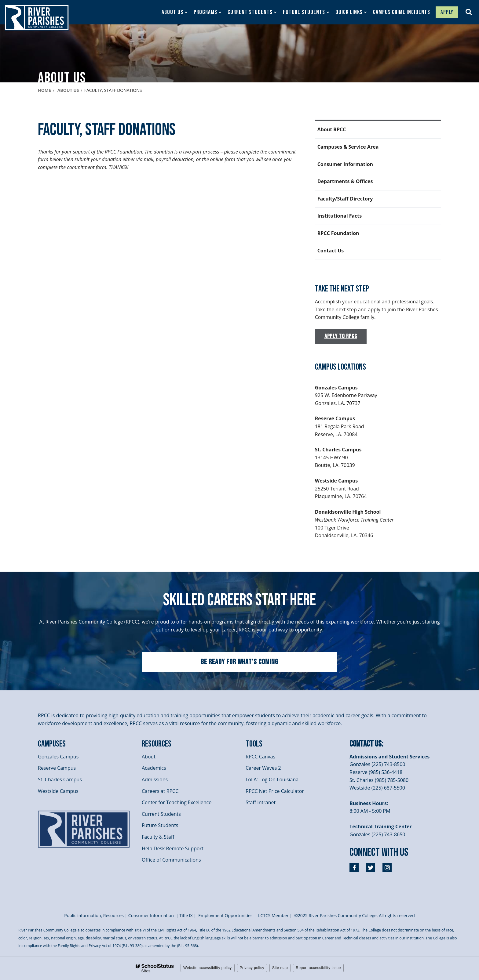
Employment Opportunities (225, 915)
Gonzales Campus (58, 757)
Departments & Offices (345, 181)
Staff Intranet (261, 802)
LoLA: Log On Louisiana (272, 779)
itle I (186, 915)
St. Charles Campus (60, 779)
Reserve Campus (57, 768)
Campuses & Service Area (348, 147)
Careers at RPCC (160, 791)
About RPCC (332, 129)
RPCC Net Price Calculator (275, 791)
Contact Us (331, 251)
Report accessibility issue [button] (318, 968)
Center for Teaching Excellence (177, 802)
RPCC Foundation (338, 233)
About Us (68, 90)
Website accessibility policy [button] (208, 968)
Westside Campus (58, 791)
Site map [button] (280, 968)
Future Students (160, 825)
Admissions (155, 779)
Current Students (161, 814)
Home (44, 90)
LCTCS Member (273, 915)
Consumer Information (345, 164)
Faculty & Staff (158, 837)
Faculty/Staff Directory (345, 199)
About (149, 757)
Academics (154, 768)
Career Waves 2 (263, 768)
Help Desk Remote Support (173, 848)
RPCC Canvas (260, 757)
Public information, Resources (94, 915)
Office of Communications (171, 860)
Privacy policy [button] (252, 968)
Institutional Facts (340, 216)
